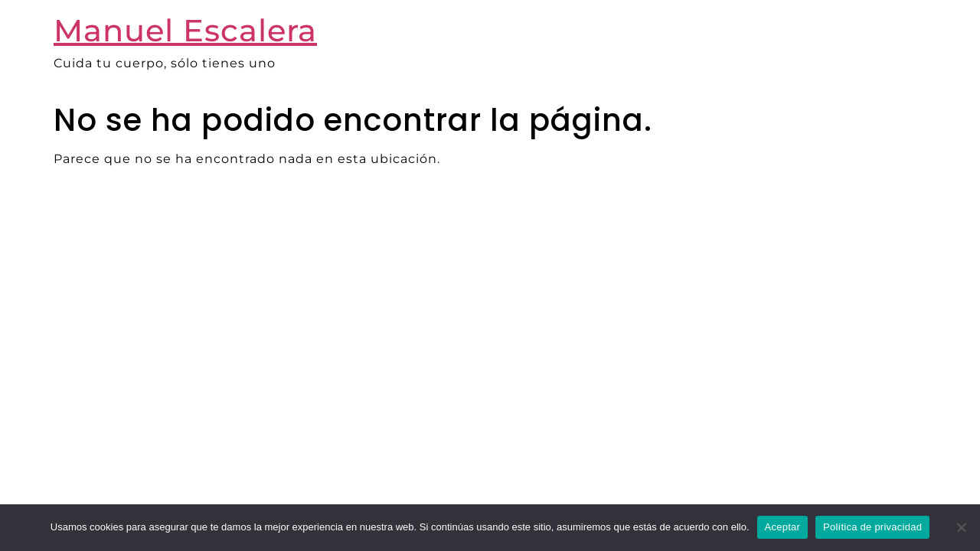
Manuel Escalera (185, 30)
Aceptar (783, 527)
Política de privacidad (872, 527)
